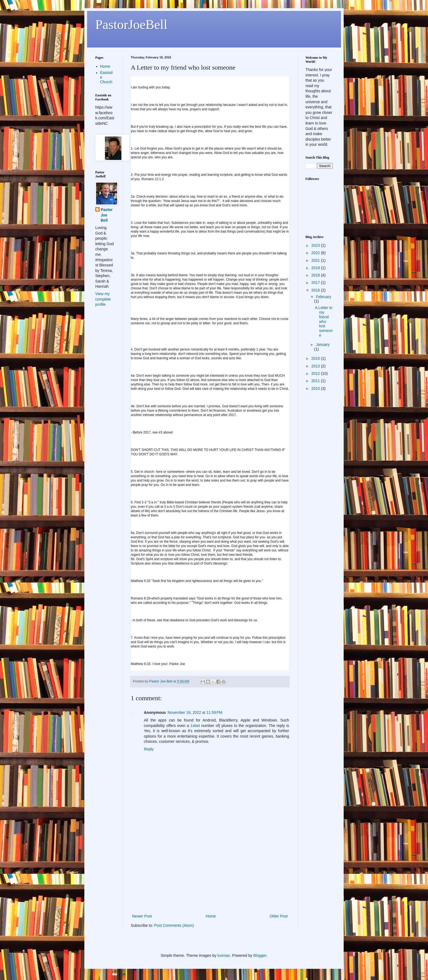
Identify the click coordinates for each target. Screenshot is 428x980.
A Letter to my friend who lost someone (324, 321)
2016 (316, 290)
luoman (224, 955)
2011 (316, 381)
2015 (316, 358)
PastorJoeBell (131, 24)
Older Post (279, 916)
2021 (316, 260)
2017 (316, 283)
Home (211, 916)
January (323, 345)
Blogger (260, 955)
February (323, 297)
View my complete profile (103, 299)
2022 (316, 253)
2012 (316, 373)
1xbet (195, 726)
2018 (316, 275)
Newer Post (142, 916)
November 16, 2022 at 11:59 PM (195, 712)
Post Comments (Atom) (174, 925)
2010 (316, 388)
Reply (149, 749)
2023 (316, 245)
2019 (316, 268)
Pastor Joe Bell (107, 215)
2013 (316, 366)
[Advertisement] (210, 872)
